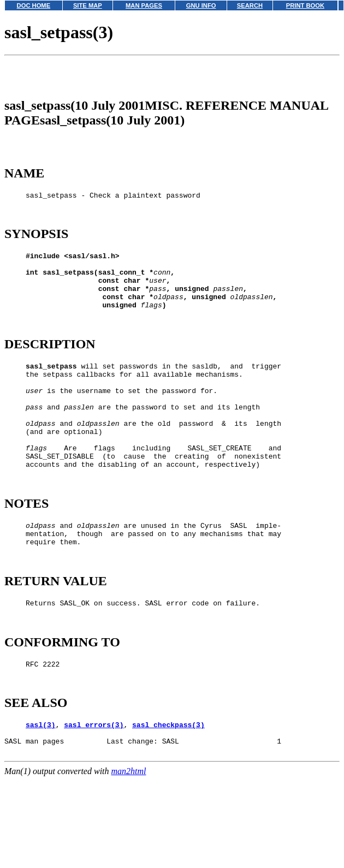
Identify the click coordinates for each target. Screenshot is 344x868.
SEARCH (250, 5)
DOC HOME (34, 5)
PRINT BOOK (305, 5)
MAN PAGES (144, 5)
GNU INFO (201, 5)
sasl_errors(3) (94, 796)
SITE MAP (88, 5)
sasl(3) (41, 796)
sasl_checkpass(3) (168, 796)
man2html (129, 848)
